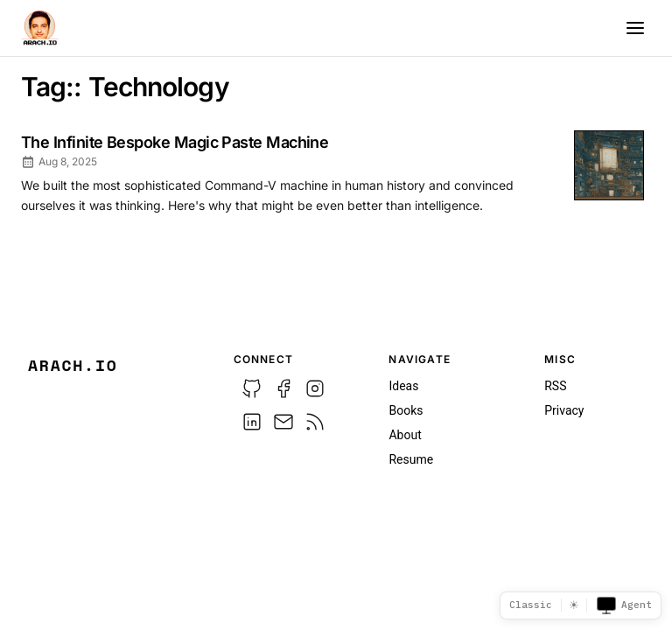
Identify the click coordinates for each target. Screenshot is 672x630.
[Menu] (635, 28)
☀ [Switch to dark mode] (574, 605)
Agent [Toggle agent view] (624, 605)
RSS (555, 386)
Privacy (564, 410)
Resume (411, 459)
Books (406, 410)
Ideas (403, 386)
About (405, 435)
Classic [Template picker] (531, 605)
